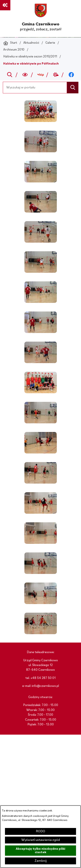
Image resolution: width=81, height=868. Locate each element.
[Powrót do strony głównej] (10, 43)
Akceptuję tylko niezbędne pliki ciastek (40, 851)
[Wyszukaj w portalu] (35, 87)
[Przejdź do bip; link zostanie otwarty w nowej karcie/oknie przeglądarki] (40, 75)
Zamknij (41, 861)
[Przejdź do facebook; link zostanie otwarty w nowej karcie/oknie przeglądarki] (71, 75)
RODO (40, 831)
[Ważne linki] (5, 5)
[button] (41, 121)
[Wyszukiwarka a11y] (25, 75)
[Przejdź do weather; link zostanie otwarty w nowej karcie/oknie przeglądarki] (56, 75)
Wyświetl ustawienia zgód (41, 840)
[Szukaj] (73, 87)
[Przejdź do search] (10, 75)
